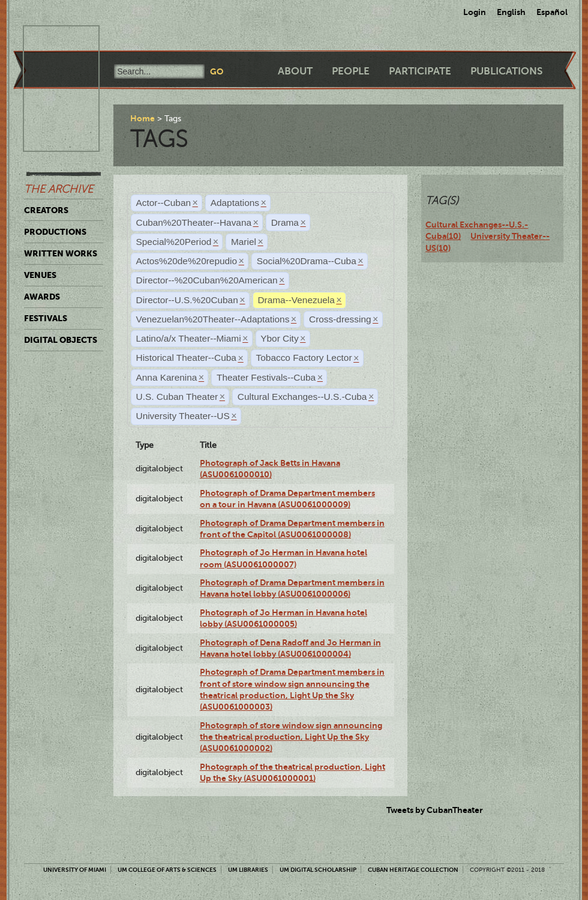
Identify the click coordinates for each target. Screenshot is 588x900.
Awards (42, 297)
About (295, 71)
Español (552, 12)
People (351, 71)
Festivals (46, 318)
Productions (55, 232)
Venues (40, 275)
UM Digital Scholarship (318, 870)
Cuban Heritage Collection (413, 870)
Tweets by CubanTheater (435, 810)
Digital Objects (61, 340)
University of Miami (75, 870)
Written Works (61, 253)
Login (475, 12)
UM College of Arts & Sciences (167, 870)
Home (142, 118)
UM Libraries (248, 870)
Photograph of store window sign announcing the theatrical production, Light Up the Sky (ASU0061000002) (291, 737)
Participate (420, 71)
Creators (46, 210)
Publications (506, 71)
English (511, 12)
